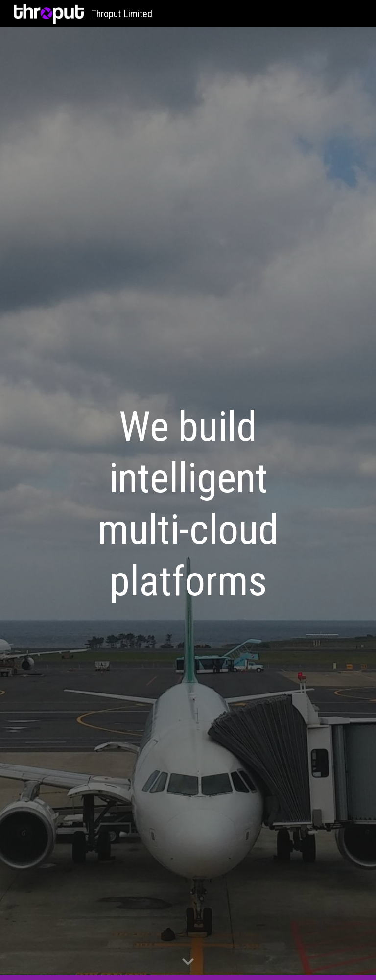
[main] (188, 504)
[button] (188, 962)
